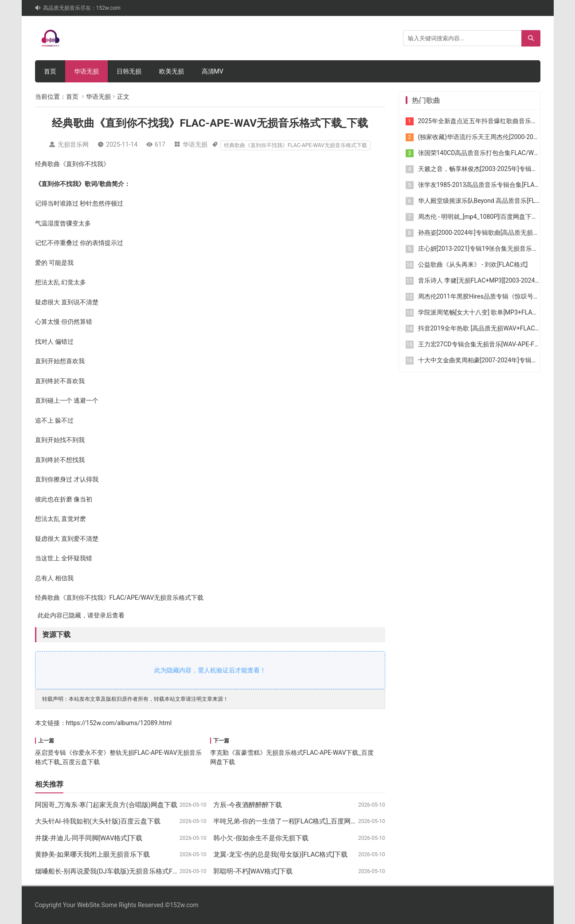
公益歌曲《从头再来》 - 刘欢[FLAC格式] (473, 264)
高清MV (213, 71)
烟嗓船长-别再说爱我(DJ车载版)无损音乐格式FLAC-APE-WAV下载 (132, 871)
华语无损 (86, 71)
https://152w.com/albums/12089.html (119, 723)
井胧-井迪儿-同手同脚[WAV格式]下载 (89, 838)
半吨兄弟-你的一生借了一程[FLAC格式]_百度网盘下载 (292, 821)
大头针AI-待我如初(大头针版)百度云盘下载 (98, 821)
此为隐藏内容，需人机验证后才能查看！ (210, 670)
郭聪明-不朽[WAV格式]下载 (253, 871)
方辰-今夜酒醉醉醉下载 (247, 805)
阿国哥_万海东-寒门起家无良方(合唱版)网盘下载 (106, 805)
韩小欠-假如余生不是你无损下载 (261, 838)
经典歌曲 (47, 164)
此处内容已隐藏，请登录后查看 (80, 615)
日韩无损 (129, 71)
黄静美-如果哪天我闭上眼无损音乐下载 (92, 854)
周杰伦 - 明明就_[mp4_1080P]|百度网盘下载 (478, 217)
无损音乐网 (73, 144)
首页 (50, 71)
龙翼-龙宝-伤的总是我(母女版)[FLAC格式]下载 (280, 854)
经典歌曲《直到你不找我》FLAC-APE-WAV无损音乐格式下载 (295, 145)
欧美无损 (172, 71)
